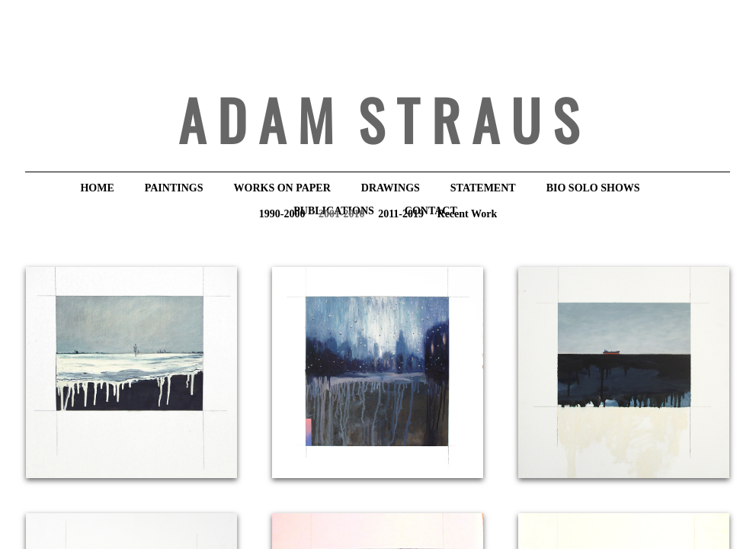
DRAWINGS (391, 188)
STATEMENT (483, 188)
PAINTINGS (174, 188)
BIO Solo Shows (593, 188)
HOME (97, 188)
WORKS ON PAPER (282, 188)
